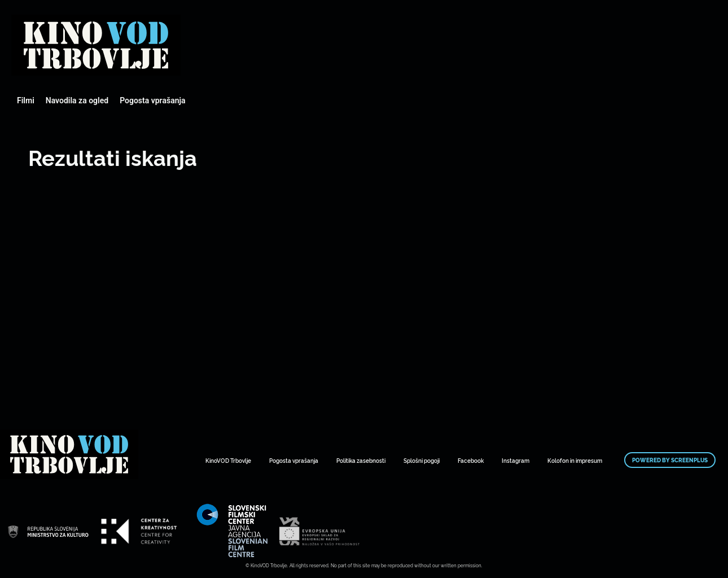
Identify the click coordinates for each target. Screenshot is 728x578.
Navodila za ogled (77, 100)
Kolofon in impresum (575, 460)
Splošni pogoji (422, 460)
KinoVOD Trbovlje (228, 460)
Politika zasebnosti (361, 460)
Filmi (26, 100)
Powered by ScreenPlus (670, 460)
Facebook (471, 460)
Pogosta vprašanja (152, 100)
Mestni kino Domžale (96, 45)
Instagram (516, 460)
